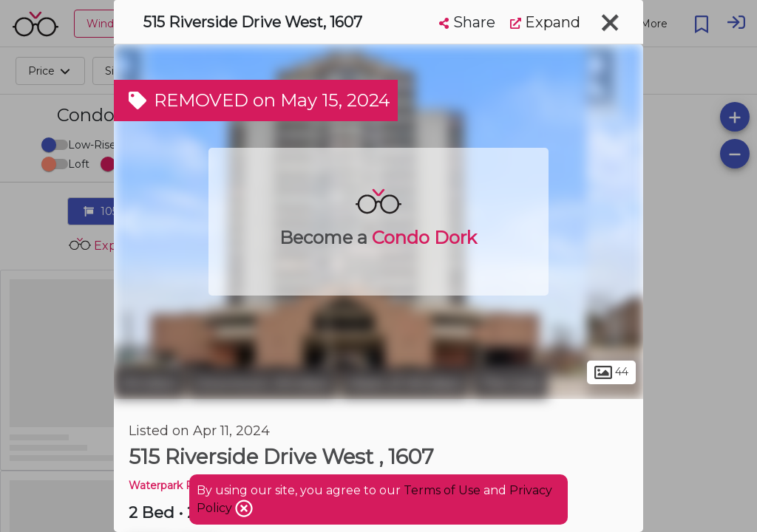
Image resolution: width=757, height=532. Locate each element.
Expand (545, 22)
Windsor (149, 383)
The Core (510, 383)
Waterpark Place (172, 485)
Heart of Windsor (405, 383)
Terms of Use (442, 490)
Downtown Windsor (263, 383)
